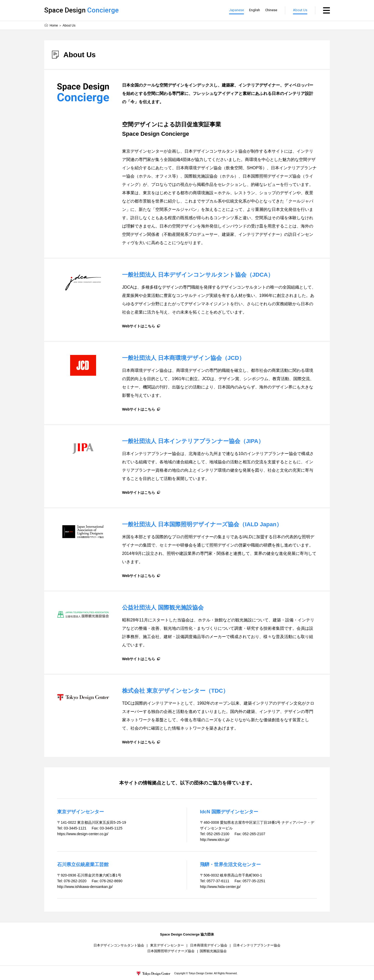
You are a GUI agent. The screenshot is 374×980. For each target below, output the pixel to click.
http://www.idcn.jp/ (215, 840)
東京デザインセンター (167, 945)
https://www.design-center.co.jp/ (83, 834)
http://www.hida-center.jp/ (220, 887)
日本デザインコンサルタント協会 (119, 945)
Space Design (81, 10)
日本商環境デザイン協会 (209, 945)
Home (54, 25)
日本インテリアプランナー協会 (257, 945)
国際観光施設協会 (213, 951)
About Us (300, 10)
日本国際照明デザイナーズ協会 (171, 951)
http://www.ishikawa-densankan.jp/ (85, 887)
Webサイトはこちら (139, 326)
